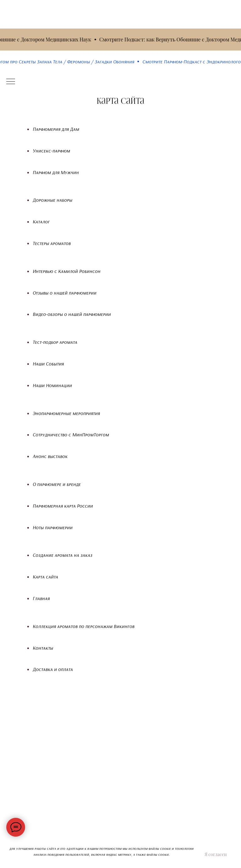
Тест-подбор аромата (55, 342)
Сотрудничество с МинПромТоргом (71, 434)
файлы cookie (158, 854)
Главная (41, 598)
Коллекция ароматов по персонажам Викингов (83, 626)
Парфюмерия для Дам (56, 129)
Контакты (43, 648)
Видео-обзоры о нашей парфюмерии (72, 314)
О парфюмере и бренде (57, 484)
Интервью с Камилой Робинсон (67, 271)
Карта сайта (45, 577)
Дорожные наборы (52, 200)
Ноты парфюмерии (53, 527)
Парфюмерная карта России (63, 506)
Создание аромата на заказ (62, 555)
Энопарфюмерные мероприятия (66, 413)
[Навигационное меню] (11, 82)
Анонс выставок (50, 456)
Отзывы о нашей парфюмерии (64, 293)
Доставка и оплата (53, 669)
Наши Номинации (52, 385)
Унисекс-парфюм (51, 151)
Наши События (48, 364)
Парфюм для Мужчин (56, 172)
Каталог (41, 221)
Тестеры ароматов (52, 243)
